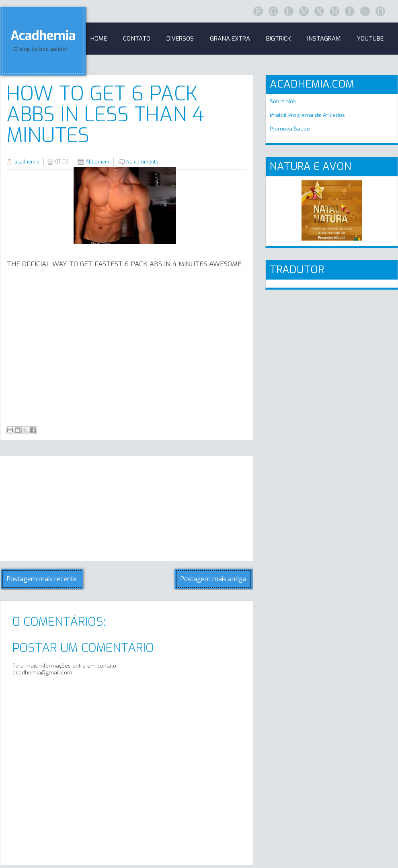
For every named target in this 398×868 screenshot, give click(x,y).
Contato (137, 39)
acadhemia (27, 162)
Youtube (370, 39)
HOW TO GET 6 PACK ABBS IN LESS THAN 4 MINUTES (105, 114)
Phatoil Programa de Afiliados (307, 115)
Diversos (180, 39)
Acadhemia (43, 36)
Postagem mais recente (42, 579)
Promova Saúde (290, 129)
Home (99, 39)
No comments (142, 162)
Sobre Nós (283, 101)
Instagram (324, 39)
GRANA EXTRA (230, 39)
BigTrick (279, 39)
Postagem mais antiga (213, 579)
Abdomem (97, 162)
